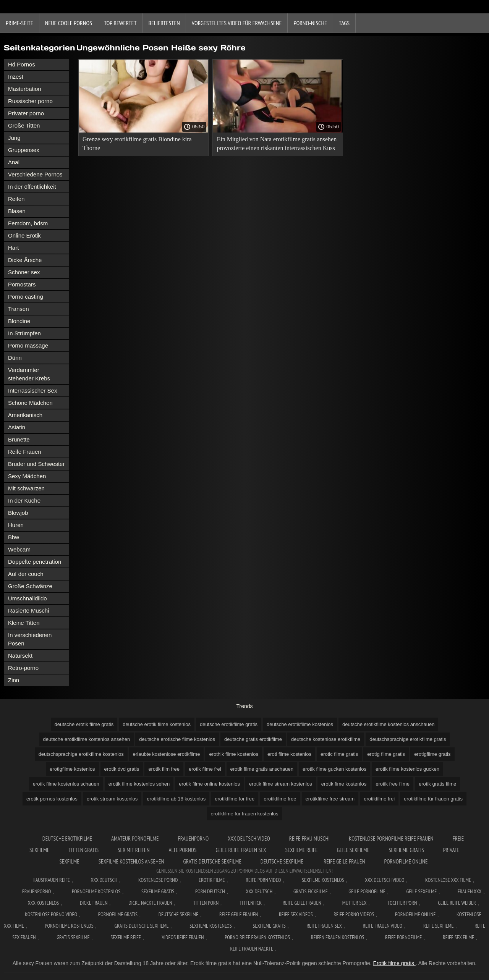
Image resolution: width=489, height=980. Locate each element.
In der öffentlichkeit (32, 187)
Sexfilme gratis (406, 850)
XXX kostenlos (44, 903)
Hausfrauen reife (51, 880)
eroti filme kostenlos (289, 754)
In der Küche (24, 501)
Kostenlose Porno (158, 880)
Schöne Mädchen (30, 403)
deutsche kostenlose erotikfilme (326, 739)
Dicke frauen (94, 903)
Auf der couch (26, 574)
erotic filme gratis (339, 754)
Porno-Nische (310, 23)
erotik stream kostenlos (112, 799)
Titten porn (206, 903)
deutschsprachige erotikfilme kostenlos (81, 754)
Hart (13, 248)
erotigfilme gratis (432, 754)
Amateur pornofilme (135, 838)
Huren (16, 525)
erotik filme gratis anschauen (262, 769)
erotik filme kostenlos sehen (139, 784)
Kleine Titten (24, 623)
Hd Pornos (22, 64)
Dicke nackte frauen (150, 903)
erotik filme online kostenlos (209, 784)
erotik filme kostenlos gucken (407, 769)
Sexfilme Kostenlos (323, 880)
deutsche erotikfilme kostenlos (300, 724)
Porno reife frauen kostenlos (257, 937)
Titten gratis (83, 850)
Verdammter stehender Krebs (29, 374)
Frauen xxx (470, 891)
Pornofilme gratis (118, 914)
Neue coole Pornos (69, 23)
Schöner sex (24, 272)
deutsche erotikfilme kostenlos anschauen (388, 724)
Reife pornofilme (403, 937)
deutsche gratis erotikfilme (253, 739)
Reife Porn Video (263, 880)
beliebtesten (164, 23)
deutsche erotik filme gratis (84, 724)
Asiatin (17, 427)
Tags (344, 23)
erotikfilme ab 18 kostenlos (176, 799)
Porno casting (26, 297)
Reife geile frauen (344, 861)
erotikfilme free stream (330, 799)
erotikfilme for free (235, 799)
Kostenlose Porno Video (51, 914)
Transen (18, 309)
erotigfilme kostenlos (72, 769)
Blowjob (18, 513)
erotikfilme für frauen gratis (433, 799)
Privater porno (26, 113)
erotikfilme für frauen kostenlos (244, 814)
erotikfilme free (280, 799)
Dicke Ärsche (25, 260)
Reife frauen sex (324, 926)
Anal (14, 162)
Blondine (19, 321)
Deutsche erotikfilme (67, 838)
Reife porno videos (354, 914)
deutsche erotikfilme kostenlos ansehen (87, 739)
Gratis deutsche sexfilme (212, 861)
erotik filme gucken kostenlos (334, 769)
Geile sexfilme (353, 850)
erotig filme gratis (386, 754)
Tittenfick (251, 903)
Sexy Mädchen (27, 476)
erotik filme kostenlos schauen (66, 784)
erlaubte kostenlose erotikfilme (167, 754)
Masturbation (25, 89)
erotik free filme (393, 784)
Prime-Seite (19, 23)
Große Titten (24, 125)
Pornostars (22, 284)
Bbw (14, 537)
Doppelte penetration (35, 562)
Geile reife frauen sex (241, 850)
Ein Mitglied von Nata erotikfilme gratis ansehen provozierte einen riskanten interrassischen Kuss (277, 144)
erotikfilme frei (379, 799)
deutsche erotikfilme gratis (229, 724)
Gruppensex (24, 150)
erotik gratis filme (437, 784)
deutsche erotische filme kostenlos (177, 739)
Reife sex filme (458, 937)
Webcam (19, 549)
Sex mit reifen (134, 850)
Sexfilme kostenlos (211, 926)
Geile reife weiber (457, 903)
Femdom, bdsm (28, 223)
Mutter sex (355, 903)
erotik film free (164, 769)
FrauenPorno (193, 838)
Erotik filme (212, 880)
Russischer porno (30, 101)
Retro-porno (23, 668)
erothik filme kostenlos (234, 754)
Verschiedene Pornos (35, 174)
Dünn (15, 358)
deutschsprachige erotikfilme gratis (408, 739)
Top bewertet (120, 23)
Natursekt (20, 656)
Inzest (16, 77)
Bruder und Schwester (36, 464)
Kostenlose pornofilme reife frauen (391, 838)
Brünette (19, 439)
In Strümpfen (24, 333)
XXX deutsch (259, 891)
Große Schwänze (30, 586)
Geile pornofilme (367, 891)
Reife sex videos (296, 914)
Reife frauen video (382, 926)
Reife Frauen (25, 452)
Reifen (16, 199)
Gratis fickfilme (311, 891)
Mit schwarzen (26, 488)
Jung (14, 138)
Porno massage (28, 345)
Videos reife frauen (183, 937)
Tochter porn (402, 903)
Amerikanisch (25, 415)
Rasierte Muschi (29, 610)
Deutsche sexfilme (283, 861)
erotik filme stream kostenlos (281, 784)
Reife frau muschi (309, 838)
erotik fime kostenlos (344, 784)
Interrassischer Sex (32, 391)
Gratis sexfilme (73, 937)
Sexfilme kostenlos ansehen (131, 861)
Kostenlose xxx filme (448, 880)
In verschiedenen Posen (30, 639)
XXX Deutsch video (249, 838)
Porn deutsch (210, 891)
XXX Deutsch (104, 880)
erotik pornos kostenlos (52, 799)
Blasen (17, 211)
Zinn (14, 680)
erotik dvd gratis (122, 769)
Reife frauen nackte (252, 949)
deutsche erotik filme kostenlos (157, 724)
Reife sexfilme (439, 926)
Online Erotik (24, 235)
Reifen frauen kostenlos (338, 937)
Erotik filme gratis (394, 963)
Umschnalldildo (28, 598)
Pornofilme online (406, 861)
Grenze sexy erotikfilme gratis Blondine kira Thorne (137, 144)
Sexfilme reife (302, 850)
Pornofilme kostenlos (96, 891)
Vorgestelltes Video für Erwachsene (237, 23)
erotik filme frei (205, 769)
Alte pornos (183, 850)
